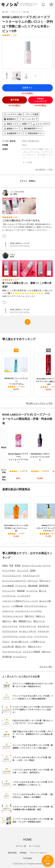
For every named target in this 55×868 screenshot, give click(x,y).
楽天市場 (15, 100)
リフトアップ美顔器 (31, 652)
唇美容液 (21, 591)
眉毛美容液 (33, 586)
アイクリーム (21, 586)
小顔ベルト (46, 652)
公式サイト (28, 88)
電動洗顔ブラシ (25, 621)
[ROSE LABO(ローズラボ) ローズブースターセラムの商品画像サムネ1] (7, 76)
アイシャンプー (9, 591)
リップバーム (32, 591)
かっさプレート (20, 657)
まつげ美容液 (8, 586)
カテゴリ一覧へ (46, 667)
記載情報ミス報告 (44, 170)
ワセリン (6, 642)
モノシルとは (34, 846)
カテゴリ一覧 (21, 846)
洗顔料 (33, 570)
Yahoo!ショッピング (40, 100)
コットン (6, 606)
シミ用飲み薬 (17, 606)
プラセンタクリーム (27, 626)
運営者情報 (12, 853)
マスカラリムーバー (31, 576)
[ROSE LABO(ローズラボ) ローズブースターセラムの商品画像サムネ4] (36, 76)
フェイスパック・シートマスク (28, 611)
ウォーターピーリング (12, 652)
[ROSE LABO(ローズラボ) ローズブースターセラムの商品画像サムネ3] (26, 76)
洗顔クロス (29, 616)
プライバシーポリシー (38, 853)
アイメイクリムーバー (12, 576)
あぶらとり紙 (45, 601)
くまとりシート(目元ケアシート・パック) (20, 601)
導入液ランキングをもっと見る (39, 403)
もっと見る (27, 162)
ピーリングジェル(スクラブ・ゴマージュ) (20, 581)
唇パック (43, 591)
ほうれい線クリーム (20, 642)
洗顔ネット (40, 616)
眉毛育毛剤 (44, 586)
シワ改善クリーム (38, 642)
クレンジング (23, 570)
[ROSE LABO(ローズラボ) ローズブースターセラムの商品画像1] (28, 53)
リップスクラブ (24, 596)
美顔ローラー (21, 647)
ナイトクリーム (41, 636)
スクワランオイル (10, 631)
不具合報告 (28, 858)
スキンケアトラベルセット (36, 606)
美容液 (18, 566)
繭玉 (15, 621)
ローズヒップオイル (27, 631)
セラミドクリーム (10, 626)
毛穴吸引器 (7, 657)
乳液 (11, 566)
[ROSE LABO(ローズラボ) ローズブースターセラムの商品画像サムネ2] (16, 76)
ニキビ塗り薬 (8, 647)
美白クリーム (39, 621)
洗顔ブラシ (7, 621)
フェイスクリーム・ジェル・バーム (17, 636)
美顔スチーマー (35, 647)
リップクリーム (9, 596)
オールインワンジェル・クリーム (36, 566)
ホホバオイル (43, 626)
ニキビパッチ (8, 611)
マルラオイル (43, 631)
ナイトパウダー (9, 570)
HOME (27, 840)
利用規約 (23, 853)
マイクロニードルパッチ (13, 616)
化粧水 (5, 566)
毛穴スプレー (45, 581)
